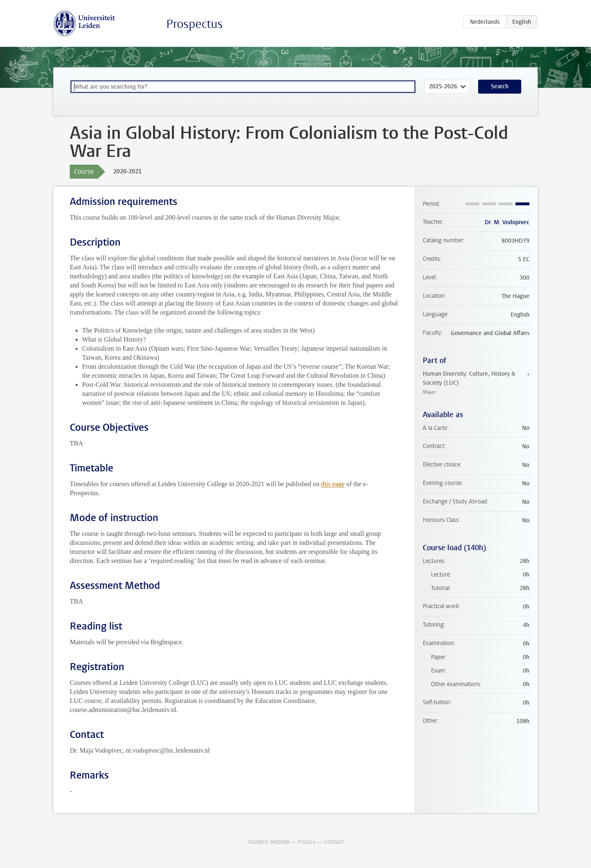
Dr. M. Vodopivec (507, 222)
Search (500, 86)
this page (333, 484)
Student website (269, 842)
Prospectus (195, 24)
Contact (334, 842)
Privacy (307, 842)
